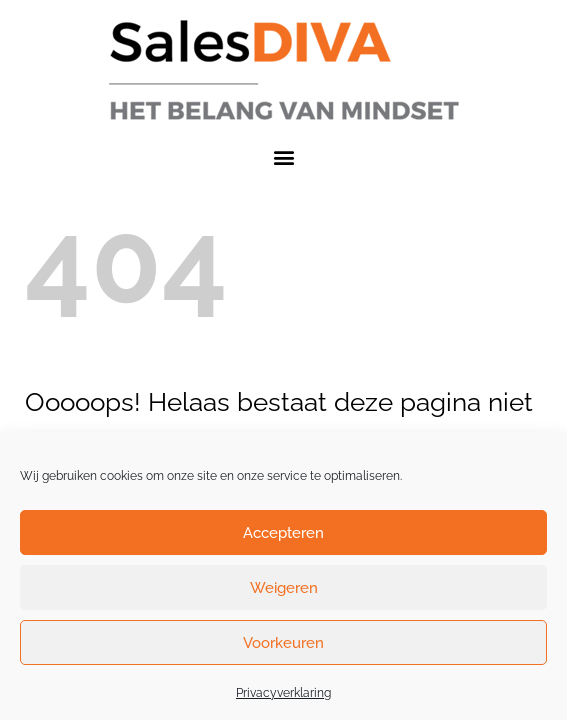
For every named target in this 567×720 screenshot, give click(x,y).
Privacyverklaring (283, 693)
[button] (283, 156)
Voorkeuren (283, 643)
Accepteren (283, 533)
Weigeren (284, 588)
